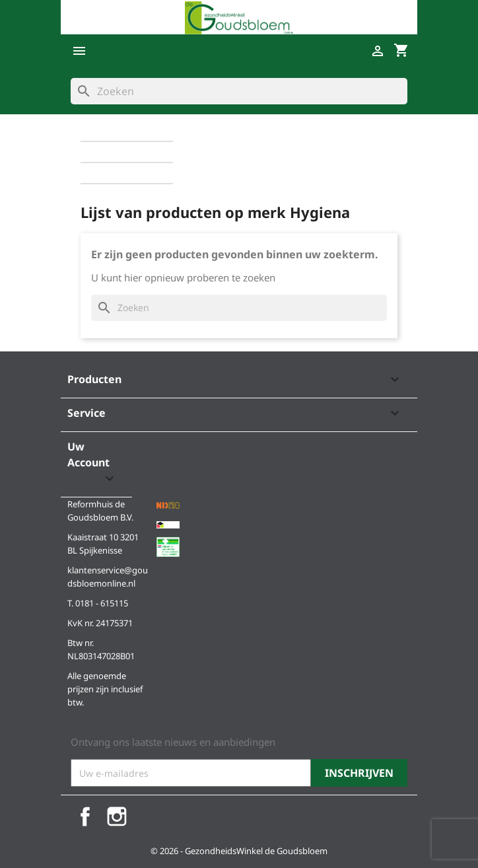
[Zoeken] (239, 91)
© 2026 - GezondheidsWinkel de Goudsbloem (239, 851)
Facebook (85, 816)
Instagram (117, 816)
